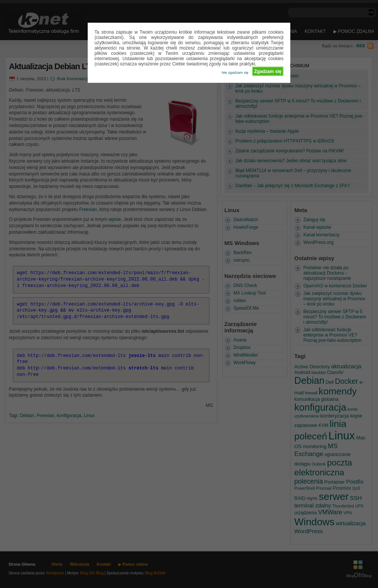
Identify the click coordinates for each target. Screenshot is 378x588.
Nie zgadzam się (235, 72)
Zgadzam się (268, 71)
